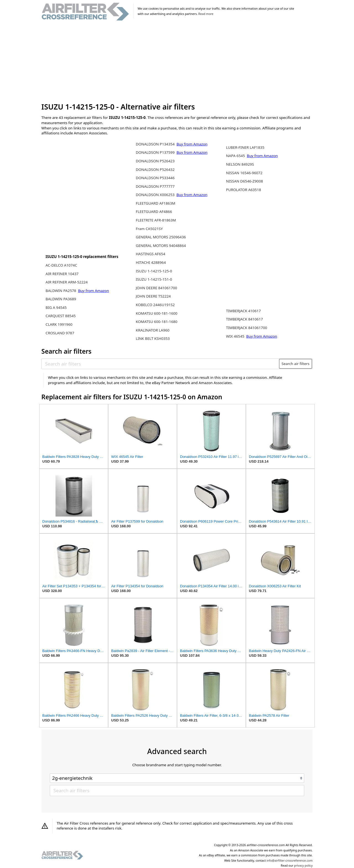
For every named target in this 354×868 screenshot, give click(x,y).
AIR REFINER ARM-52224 (67, 282)
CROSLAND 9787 (60, 333)
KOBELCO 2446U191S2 (155, 305)
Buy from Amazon (93, 291)
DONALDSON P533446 (155, 178)
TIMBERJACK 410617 (243, 311)
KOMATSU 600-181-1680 (157, 322)
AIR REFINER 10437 (62, 274)
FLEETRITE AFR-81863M (156, 220)
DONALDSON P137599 (156, 152)
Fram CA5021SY (149, 229)
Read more (206, 14)
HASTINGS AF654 (150, 254)
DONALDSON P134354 (156, 144)
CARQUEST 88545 (61, 316)
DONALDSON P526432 (155, 170)
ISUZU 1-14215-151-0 (154, 279)
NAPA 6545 (236, 156)
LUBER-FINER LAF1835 (245, 147)
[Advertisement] (177, 62)
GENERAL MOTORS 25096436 (161, 237)
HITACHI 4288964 (151, 262)
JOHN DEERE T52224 (153, 296)
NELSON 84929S (240, 164)
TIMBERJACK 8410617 (244, 319)
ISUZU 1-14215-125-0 (154, 271)
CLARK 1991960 (59, 324)
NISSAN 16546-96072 (244, 173)
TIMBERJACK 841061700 (247, 328)
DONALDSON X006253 (156, 195)
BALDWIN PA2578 (61, 291)
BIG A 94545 (56, 307)
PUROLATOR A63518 (244, 190)
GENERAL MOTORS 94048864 (161, 246)
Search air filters (296, 364)
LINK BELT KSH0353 (153, 338)
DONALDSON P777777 (155, 186)
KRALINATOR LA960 (153, 330)
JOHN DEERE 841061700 (157, 288)
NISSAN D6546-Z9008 (244, 181)
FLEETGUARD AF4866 (154, 212)
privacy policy (303, 866)
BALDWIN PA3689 (61, 299)
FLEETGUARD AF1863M (156, 203)
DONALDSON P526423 (155, 161)
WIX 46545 (236, 336)
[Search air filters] (161, 364)
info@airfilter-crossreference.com (290, 861)
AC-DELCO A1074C (61, 265)
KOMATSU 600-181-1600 (157, 313)
